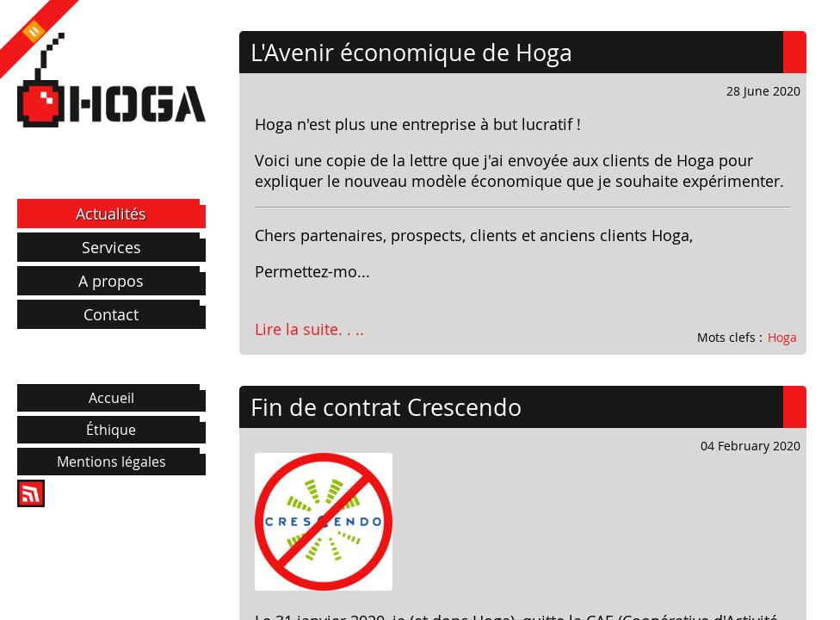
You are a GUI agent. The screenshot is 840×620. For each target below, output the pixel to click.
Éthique (111, 430)
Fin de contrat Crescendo (386, 407)
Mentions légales (111, 462)
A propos (111, 281)
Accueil (111, 398)
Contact (111, 314)
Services (111, 247)
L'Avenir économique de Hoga (411, 53)
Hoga (782, 337)
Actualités (111, 214)
